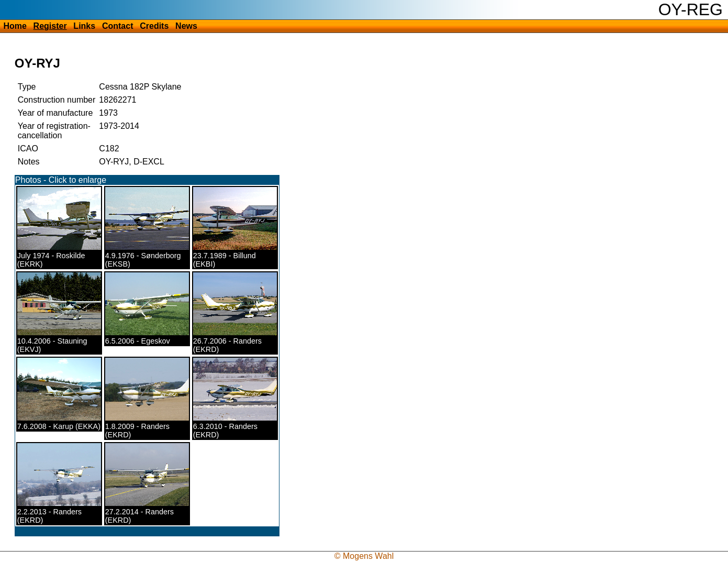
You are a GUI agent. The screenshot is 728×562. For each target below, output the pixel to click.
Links (84, 26)
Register (50, 26)
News (186, 26)
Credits (154, 26)
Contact (118, 26)
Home (15, 26)
